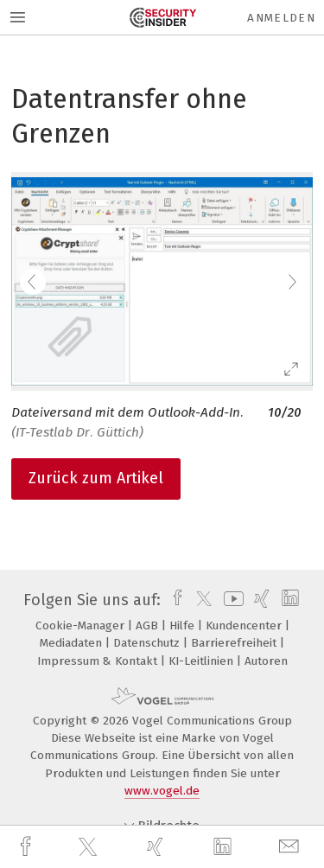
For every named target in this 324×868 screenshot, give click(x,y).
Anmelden (281, 18)
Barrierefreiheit (235, 643)
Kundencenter (245, 625)
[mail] (291, 847)
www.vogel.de (162, 791)
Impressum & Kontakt (99, 661)
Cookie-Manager (82, 625)
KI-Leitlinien (203, 661)
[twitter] (90, 847)
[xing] (157, 847)
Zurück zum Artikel (96, 478)
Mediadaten (73, 643)
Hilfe (184, 625)
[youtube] (231, 600)
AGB (149, 625)
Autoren (266, 661)
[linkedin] (225, 847)
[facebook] (28, 847)
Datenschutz (148, 643)
